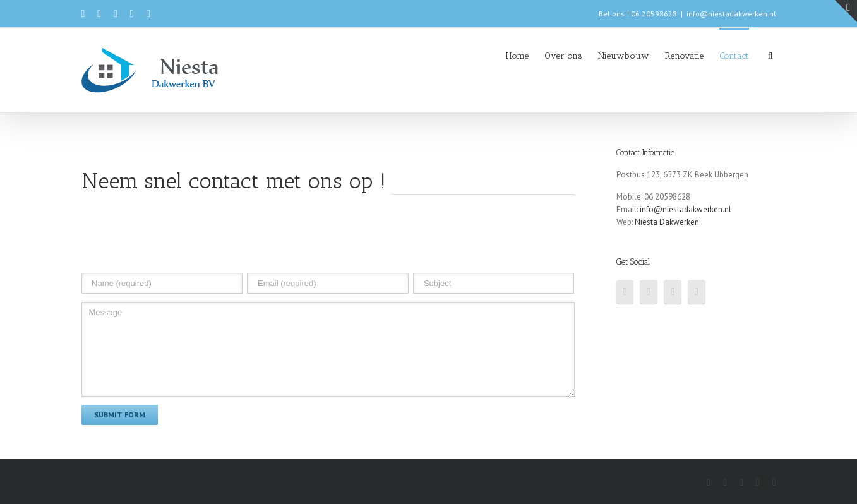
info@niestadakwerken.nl (731, 14)
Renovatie (684, 56)
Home (517, 56)
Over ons (563, 56)
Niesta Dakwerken (667, 222)
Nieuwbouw (624, 56)
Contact (734, 56)
